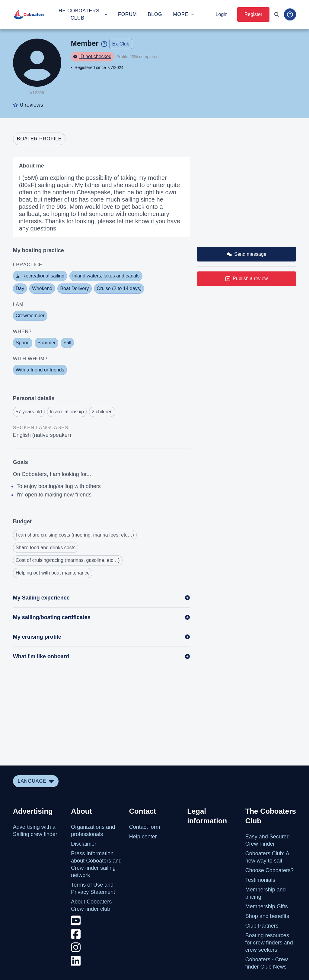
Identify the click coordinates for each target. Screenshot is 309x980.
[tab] (39, 139)
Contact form (145, 827)
